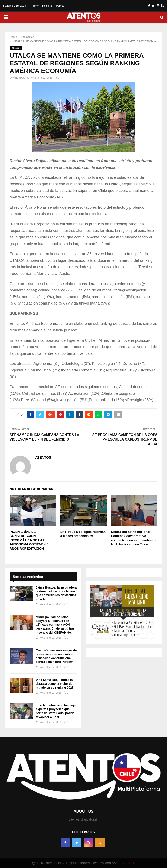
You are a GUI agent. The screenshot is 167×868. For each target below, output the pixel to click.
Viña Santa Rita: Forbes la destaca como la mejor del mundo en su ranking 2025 (55, 684)
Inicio (36, 6)
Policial (60, 6)
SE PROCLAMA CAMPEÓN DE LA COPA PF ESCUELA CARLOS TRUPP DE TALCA (125, 439)
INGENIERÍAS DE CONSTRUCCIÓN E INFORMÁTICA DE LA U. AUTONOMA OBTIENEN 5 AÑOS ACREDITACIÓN (29, 540)
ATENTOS (19, 78)
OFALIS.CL (126, 863)
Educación (16, 48)
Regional (47, 6)
